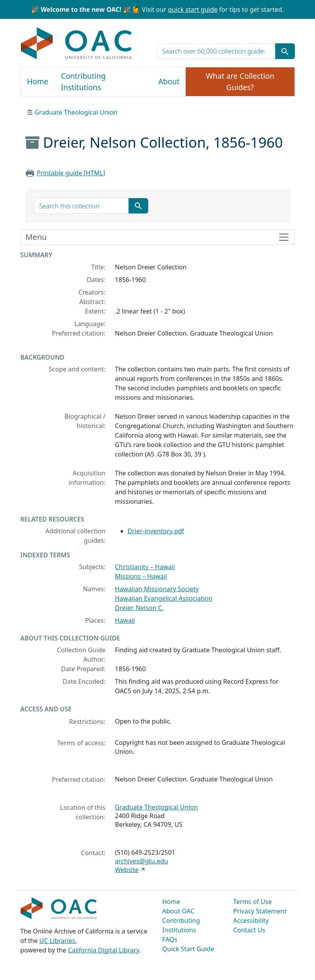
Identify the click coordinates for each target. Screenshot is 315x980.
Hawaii (125, 620)
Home (38, 82)
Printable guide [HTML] (71, 173)
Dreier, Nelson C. (140, 608)
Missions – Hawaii (141, 576)
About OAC (179, 911)
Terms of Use (253, 902)
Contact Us (249, 930)
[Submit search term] (285, 51)
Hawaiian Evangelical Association (164, 598)
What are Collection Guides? (240, 82)
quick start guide (193, 9)
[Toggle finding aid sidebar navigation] (158, 237)
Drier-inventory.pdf (156, 531)
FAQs (170, 939)
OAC (77, 44)
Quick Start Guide (188, 949)
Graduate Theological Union (76, 112)
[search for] (216, 51)
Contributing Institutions (83, 82)
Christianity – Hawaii (145, 567)
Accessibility (251, 921)
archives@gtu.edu (142, 861)
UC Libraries (57, 941)
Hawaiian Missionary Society (157, 589)
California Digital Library (103, 950)
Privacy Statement (260, 911)
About (169, 82)
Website (127, 870)
